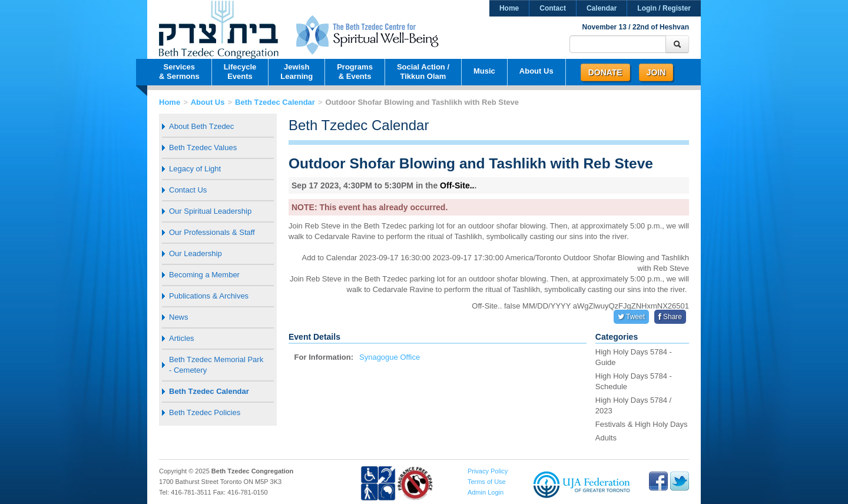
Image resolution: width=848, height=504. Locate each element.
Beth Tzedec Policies (205, 412)
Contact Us (188, 190)
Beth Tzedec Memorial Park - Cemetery (216, 365)
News (179, 317)
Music (484, 71)
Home (509, 8)
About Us (536, 71)
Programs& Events (355, 72)
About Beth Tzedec (201, 126)
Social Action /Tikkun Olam (423, 72)
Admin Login (486, 492)
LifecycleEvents (240, 72)
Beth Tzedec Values (203, 147)
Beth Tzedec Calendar (275, 102)
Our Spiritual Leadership (210, 211)
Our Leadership (196, 253)
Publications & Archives (209, 296)
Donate (605, 72)
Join (656, 72)
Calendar (602, 8)
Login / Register (664, 8)
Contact (553, 8)
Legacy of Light (195, 169)
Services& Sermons (179, 72)
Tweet (631, 317)
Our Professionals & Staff (212, 232)
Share (670, 317)
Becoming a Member (204, 275)
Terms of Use (487, 482)
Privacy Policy (488, 471)
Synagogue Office (390, 357)
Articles (182, 338)
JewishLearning (297, 72)
